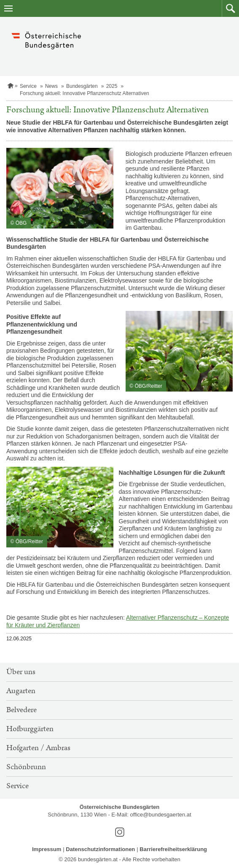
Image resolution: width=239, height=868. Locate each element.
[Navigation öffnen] (8, 8)
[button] (230, 8)
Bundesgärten (82, 86)
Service (28, 86)
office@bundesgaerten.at (160, 815)
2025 (112, 86)
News (51, 86)
